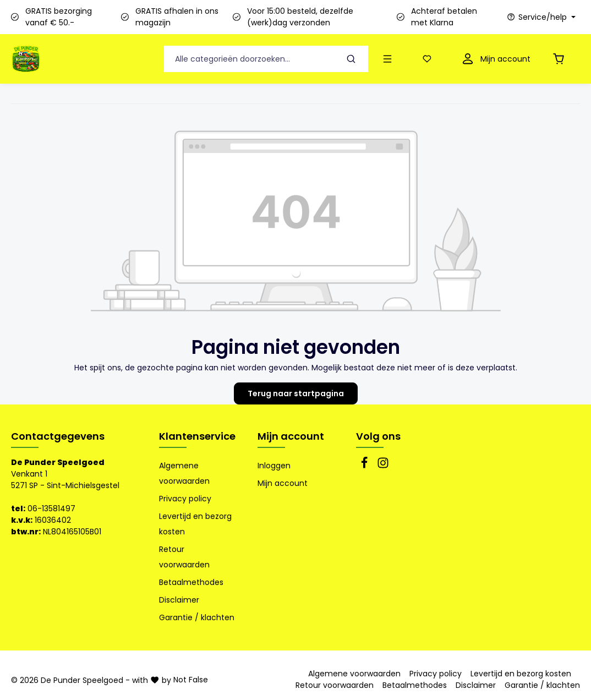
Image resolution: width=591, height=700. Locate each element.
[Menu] (390, 59)
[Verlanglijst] (429, 59)
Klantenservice (197, 436)
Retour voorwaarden (184, 557)
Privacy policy (185, 499)
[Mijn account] (495, 59)
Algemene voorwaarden (184, 473)
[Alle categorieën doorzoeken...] (249, 59)
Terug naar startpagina (296, 393)
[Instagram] (383, 466)
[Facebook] (365, 466)
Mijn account (291, 436)
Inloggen (274, 466)
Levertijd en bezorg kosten (195, 524)
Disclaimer (179, 600)
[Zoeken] (351, 59)
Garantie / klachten (197, 617)
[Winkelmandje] (561, 59)
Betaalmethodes (191, 582)
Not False (191, 680)
